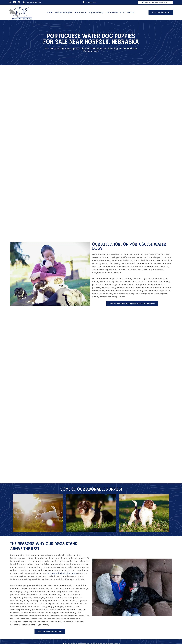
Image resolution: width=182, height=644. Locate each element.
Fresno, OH (91, 2)
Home (49, 12)
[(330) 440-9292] (24, 2)
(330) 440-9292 (33, 2)
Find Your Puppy (159, 12)
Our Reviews (113, 12)
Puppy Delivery (96, 12)
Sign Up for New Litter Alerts (157, 2)
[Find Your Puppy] (169, 12)
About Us (80, 12)
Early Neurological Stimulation (62, 573)
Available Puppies (63, 12)
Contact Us (129, 12)
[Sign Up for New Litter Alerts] (143, 2)
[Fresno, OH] (84, 2)
